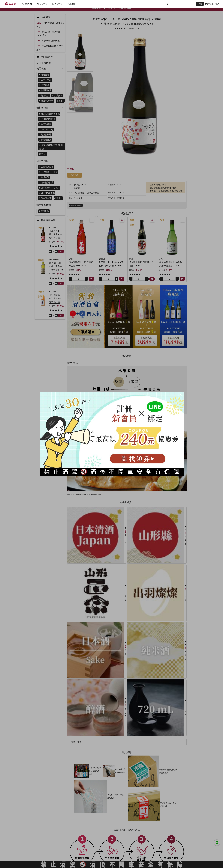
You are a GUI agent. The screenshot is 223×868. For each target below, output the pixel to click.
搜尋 (200, 4)
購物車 (209, 4)
